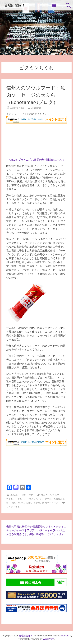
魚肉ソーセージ (50, 503)
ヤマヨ (48, 499)
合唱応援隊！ (15, 5)
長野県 (37, 503)
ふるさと (15, 495)
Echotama (36, 108)
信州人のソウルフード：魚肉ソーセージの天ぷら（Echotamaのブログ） (36, 95)
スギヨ (44, 495)
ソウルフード (57, 495)
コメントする (13, 507)
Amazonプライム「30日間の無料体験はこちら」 (37, 160)
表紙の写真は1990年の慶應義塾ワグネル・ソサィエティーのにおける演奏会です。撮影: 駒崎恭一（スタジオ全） (36, 530)
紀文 (29, 503)
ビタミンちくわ (34, 499)
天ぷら (21, 503)
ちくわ (10, 499)
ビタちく (20, 499)
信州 (13, 503)
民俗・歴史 (27, 495)
